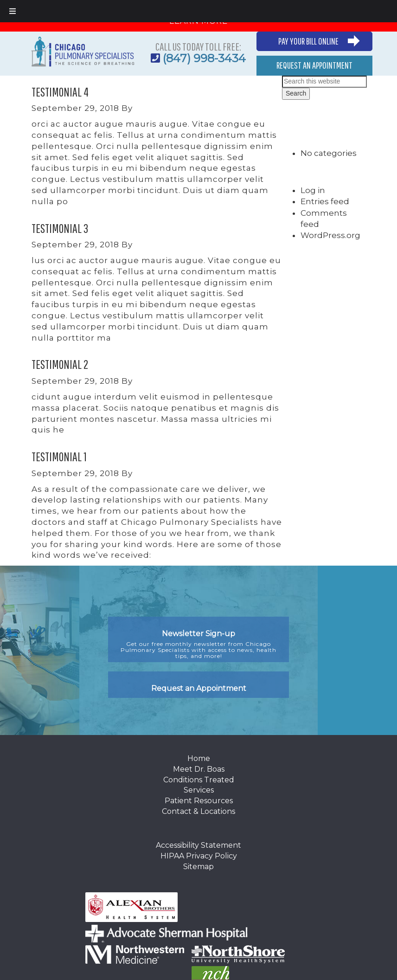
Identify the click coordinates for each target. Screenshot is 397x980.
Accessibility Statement (198, 845)
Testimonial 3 (60, 228)
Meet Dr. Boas (199, 769)
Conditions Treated (199, 780)
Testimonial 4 (60, 92)
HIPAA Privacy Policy (199, 856)
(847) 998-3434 (204, 58)
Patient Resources (199, 801)
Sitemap (198, 867)
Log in (313, 190)
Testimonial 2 (60, 364)
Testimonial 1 (59, 456)
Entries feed (325, 201)
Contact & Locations (198, 811)
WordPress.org (330, 235)
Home (199, 758)
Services (199, 790)
